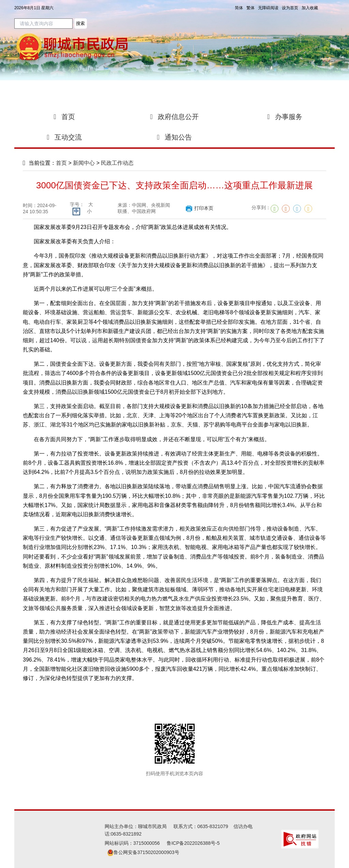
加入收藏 (310, 8)
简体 (239, 8)
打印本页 (199, 208)
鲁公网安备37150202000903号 (143, 852)
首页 (61, 163)
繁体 (251, 8)
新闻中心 (84, 163)
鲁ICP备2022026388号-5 (193, 843)
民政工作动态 (117, 163)
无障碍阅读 (268, 8)
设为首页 (290, 8)
